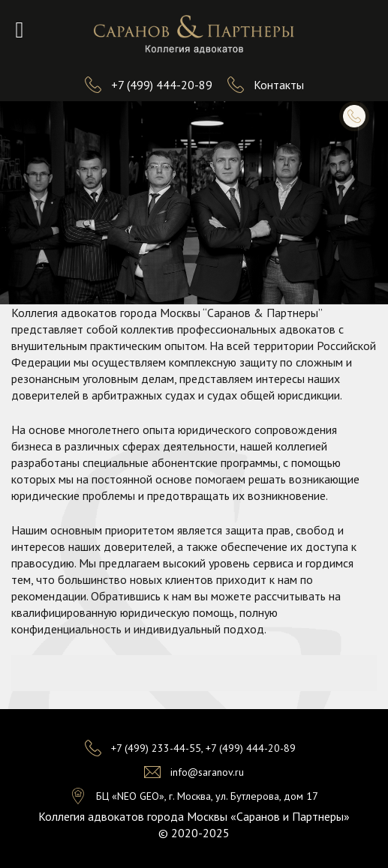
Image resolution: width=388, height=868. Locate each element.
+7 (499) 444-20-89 (162, 85)
